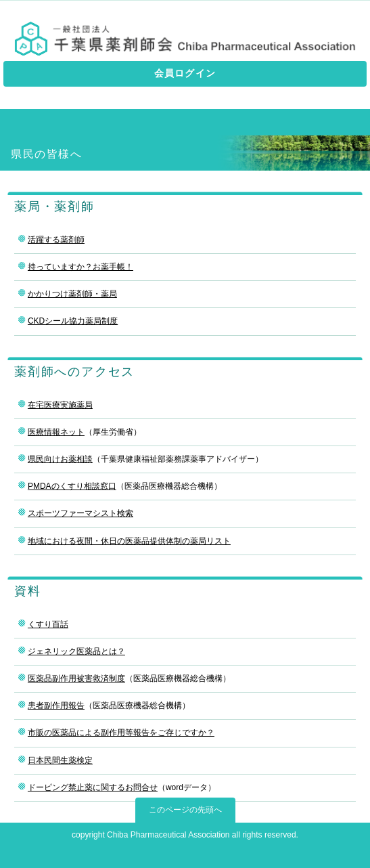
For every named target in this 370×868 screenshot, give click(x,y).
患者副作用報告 (56, 706)
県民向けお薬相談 (60, 459)
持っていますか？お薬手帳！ (80, 267)
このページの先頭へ (185, 810)
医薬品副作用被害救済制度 (76, 678)
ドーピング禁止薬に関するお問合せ (93, 787)
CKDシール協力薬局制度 (73, 321)
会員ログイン (185, 73)
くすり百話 (48, 624)
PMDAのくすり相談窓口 (72, 486)
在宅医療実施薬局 (60, 405)
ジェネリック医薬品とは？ (76, 651)
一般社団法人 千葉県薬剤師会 (185, 39)
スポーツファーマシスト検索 (80, 513)
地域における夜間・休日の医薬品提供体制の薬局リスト (129, 541)
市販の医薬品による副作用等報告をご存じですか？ (121, 733)
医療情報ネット (56, 432)
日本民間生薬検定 (60, 760)
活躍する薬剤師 (56, 240)
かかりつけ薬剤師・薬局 (72, 294)
